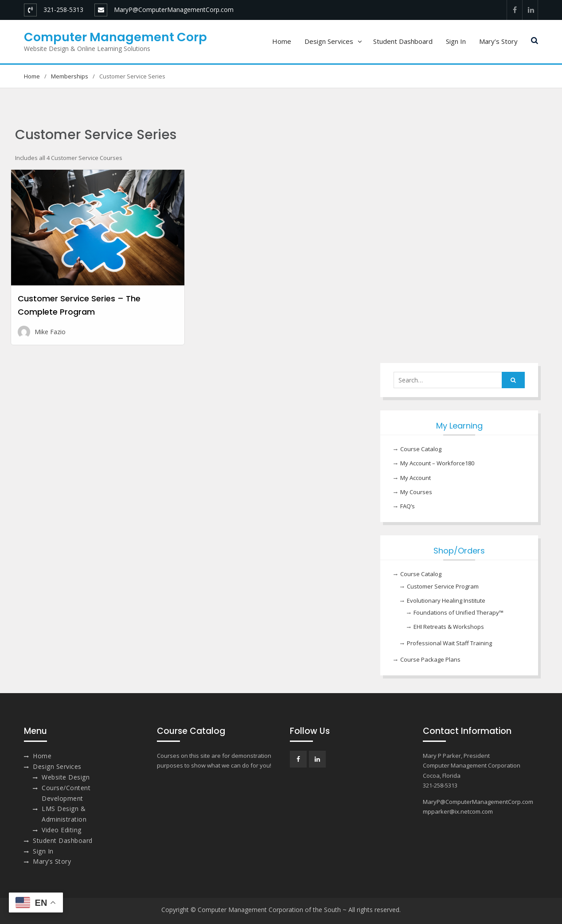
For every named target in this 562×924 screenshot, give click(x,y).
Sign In (456, 41)
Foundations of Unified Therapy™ (459, 612)
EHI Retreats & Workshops (449, 627)
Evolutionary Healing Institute (446, 600)
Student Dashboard (403, 41)
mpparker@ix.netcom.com (458, 811)
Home (282, 41)
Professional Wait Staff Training (449, 643)
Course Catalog (421, 449)
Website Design (66, 777)
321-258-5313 (63, 10)
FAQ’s (408, 506)
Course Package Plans (430, 659)
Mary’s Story (498, 41)
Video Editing (62, 830)
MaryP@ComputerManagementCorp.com (174, 10)
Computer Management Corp (115, 37)
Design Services (329, 41)
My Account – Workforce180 (437, 463)
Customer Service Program (443, 586)
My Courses (416, 492)
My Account (416, 478)
